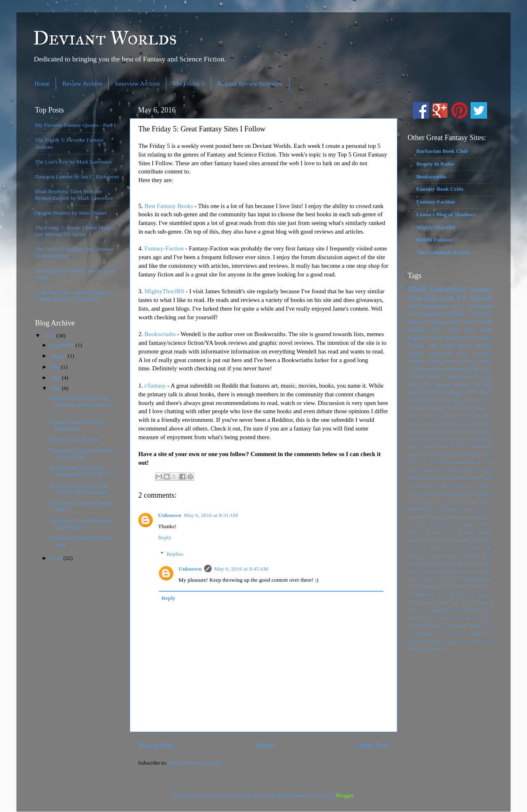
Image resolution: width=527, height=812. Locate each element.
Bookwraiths (431, 177)
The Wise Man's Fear (447, 641)
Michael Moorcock (448, 369)
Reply (165, 537)
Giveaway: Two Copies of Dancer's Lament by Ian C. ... (82, 404)
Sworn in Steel (422, 571)
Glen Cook (439, 298)
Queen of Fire (479, 517)
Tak (442, 571)
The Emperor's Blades (428, 602)
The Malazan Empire (446, 384)
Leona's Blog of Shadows (446, 214)
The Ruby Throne (464, 626)
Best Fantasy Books (169, 206)
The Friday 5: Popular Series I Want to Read (83, 454)
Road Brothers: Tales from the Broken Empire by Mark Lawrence (74, 195)
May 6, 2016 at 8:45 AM (241, 569)
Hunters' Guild (478, 470)
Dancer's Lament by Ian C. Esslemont (77, 177)
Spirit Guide (481, 564)
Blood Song (453, 424)
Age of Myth (449, 408)
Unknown (170, 515)
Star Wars (447, 330)
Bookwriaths (160, 334)
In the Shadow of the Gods (467, 478)
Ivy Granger (480, 486)
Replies (175, 554)
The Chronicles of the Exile (466, 587)
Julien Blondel (450, 494)
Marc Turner (450, 501)
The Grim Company (426, 610)
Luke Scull (461, 322)
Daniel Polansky (438, 439)
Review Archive (82, 84)
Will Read (482, 641)
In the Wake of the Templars (437, 486)
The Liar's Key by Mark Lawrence (73, 162)
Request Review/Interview (250, 84)
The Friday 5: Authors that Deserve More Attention (79, 489)
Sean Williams (468, 548)
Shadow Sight (478, 556)
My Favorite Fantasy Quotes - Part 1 (76, 125)
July (56, 367)
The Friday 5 (188, 84)
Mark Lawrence (436, 289)
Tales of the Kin (438, 579)
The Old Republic (426, 626)
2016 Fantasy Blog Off (450, 400)
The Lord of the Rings (472, 618)
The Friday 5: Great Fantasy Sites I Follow (80, 524)
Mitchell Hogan (455, 509)
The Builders (428, 587)
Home (42, 84)
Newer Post (156, 745)
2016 (50, 336)
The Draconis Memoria (470, 594)
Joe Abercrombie (427, 314)
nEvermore (417, 649)
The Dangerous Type (427, 594)
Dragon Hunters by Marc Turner (71, 213)
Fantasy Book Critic (440, 189)
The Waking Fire (451, 392)
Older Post (373, 745)
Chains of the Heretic (427, 431)
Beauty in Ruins (435, 164)
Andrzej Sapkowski (430, 353)
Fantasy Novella (460, 361)
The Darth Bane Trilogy (460, 345)
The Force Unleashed (472, 602)
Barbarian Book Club (442, 151)
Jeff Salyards (474, 298)
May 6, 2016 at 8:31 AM (211, 515)
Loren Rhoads (479, 494)
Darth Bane (466, 439)
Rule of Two (435, 540)
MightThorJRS (421, 509)
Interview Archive (137, 84)
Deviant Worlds (105, 38)
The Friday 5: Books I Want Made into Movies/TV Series (73, 231)
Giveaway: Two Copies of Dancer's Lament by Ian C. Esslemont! (74, 296)
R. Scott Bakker (425, 524)
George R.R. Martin (441, 470)
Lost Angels (420, 501)
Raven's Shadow (444, 377)
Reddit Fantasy (434, 240)
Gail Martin (469, 462)
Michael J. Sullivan (470, 314)
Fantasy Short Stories (427, 454)
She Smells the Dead (449, 564)
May (56, 388)
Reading (466, 532)
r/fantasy (154, 386)
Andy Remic (474, 408)
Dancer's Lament (427, 322)
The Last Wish (459, 610)
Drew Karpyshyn (428, 306)
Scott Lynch (481, 540)
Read (450, 532)
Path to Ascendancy (448, 517)
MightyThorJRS (164, 291)
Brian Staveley (475, 353)
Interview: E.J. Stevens (75, 439)
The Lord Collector (434, 618)
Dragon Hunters (438, 447)
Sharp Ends (418, 564)
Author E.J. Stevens (463, 416)
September (63, 345)
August (59, 356)
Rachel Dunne (460, 524)
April (57, 558)
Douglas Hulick (424, 361)
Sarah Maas (458, 540)
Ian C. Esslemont (471, 306)
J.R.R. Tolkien (421, 494)
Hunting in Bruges (424, 478)
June (56, 378)
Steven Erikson (446, 338)
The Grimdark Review (443, 252)
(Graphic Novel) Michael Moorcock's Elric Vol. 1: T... (83, 471)
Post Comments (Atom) (195, 763)
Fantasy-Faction (164, 248)
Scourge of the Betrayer (430, 548)
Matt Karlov (479, 501)
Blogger (345, 795)
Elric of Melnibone (474, 447)
